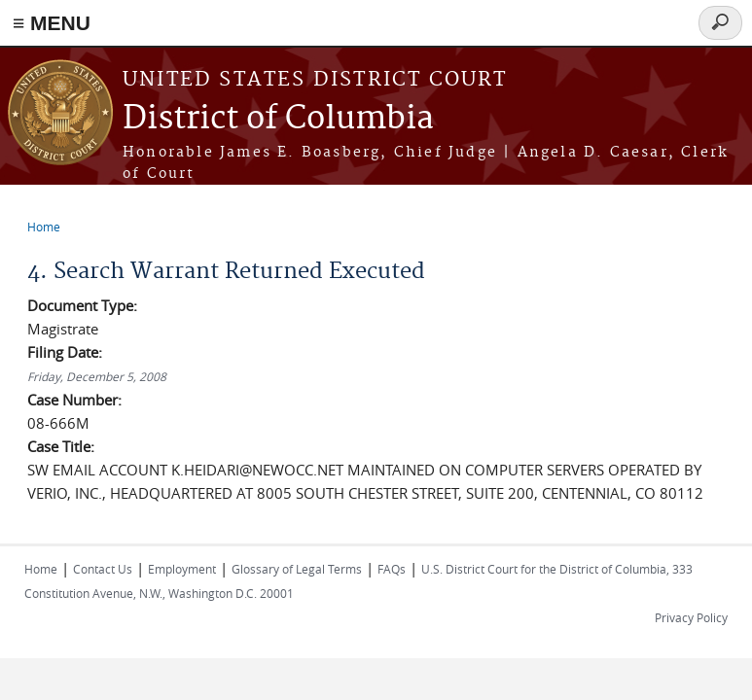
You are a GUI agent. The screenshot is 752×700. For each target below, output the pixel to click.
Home (44, 227)
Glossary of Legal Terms (297, 569)
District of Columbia (278, 119)
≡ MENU (52, 23)
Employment (182, 569)
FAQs (392, 569)
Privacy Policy (691, 617)
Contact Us (103, 569)
